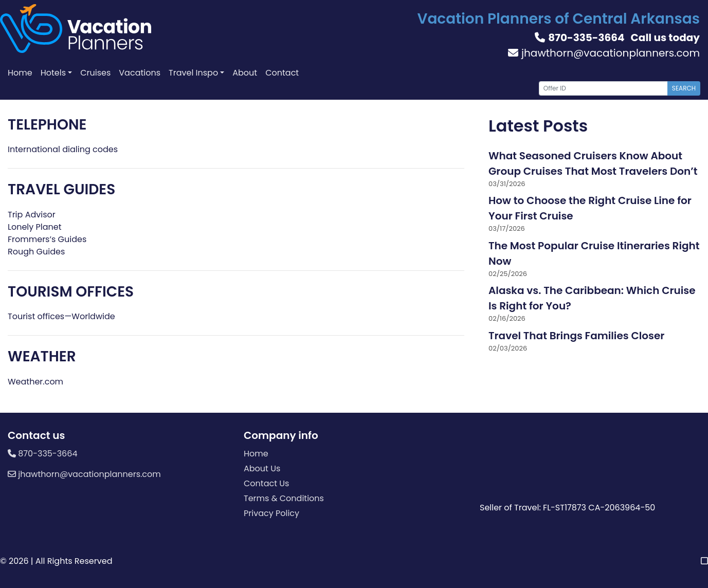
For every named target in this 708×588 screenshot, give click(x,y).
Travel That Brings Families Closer (576, 336)
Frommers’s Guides (47, 239)
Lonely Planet (35, 227)
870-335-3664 (579, 38)
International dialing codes (63, 149)
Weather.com (35, 382)
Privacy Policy (271, 513)
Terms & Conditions (284, 498)
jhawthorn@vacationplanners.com (604, 53)
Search (684, 88)
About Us (262, 468)
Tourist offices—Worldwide (61, 316)
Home (256, 454)
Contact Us (266, 483)
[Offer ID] (603, 88)
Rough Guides (36, 252)
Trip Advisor (32, 215)
